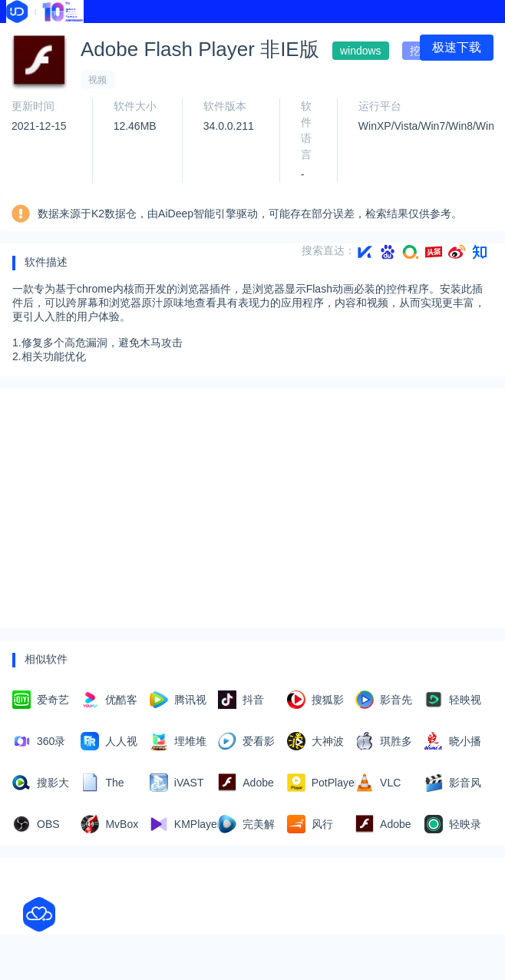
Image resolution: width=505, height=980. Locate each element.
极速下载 (457, 47)
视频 (97, 80)
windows (361, 51)
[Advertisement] (252, 508)
